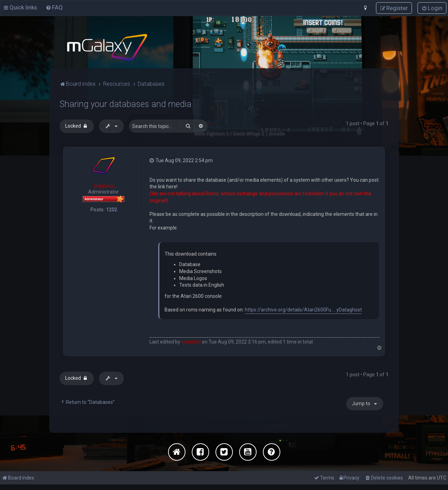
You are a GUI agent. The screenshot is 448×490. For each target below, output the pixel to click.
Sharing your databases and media (126, 103)
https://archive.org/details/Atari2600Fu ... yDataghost (303, 309)
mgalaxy (104, 186)
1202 (112, 209)
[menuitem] (54, 7)
